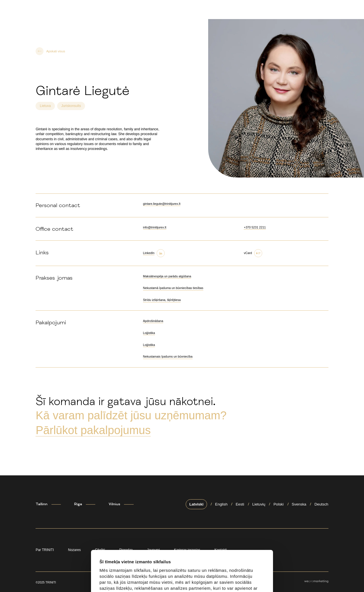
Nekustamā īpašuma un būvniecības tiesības (173, 288)
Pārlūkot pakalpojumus (93, 430)
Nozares (74, 550)
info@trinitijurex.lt (155, 227)
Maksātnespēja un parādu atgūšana (167, 276)
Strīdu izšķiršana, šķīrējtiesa (162, 300)
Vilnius (114, 504)
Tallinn (42, 504)
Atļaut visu (121, 579)
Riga (78, 504)
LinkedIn (149, 253)
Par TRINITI (45, 550)
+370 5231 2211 (255, 227)
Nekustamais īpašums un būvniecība (168, 356)
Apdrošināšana (153, 321)
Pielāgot (171, 579)
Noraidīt (220, 579)
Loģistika (149, 333)
